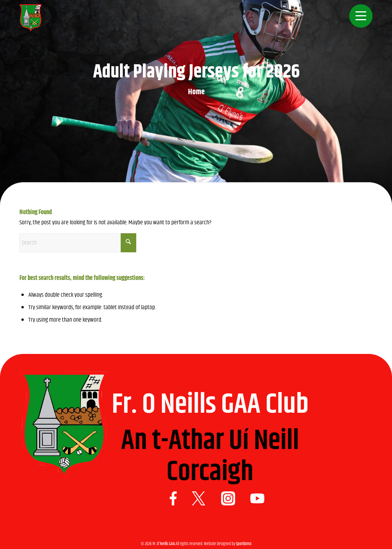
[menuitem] (358, 21)
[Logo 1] (31, 21)
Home (196, 92)
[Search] (78, 243)
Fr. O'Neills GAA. (164, 544)
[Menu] (358, 21)
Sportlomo (244, 544)
